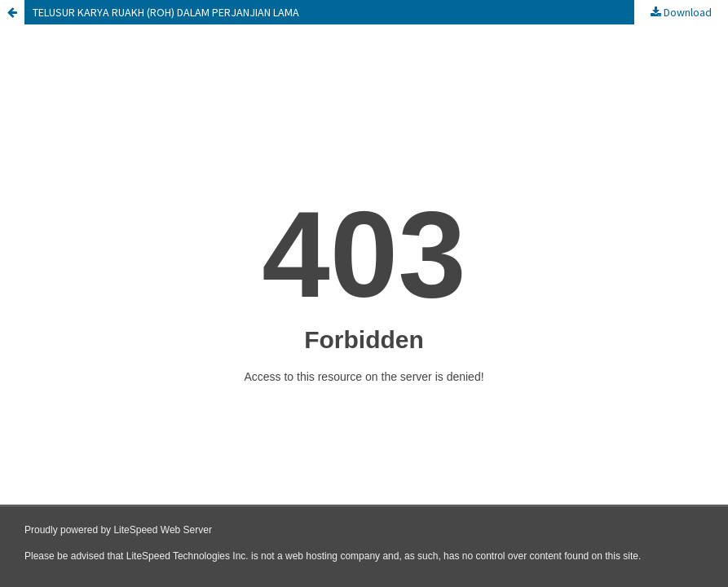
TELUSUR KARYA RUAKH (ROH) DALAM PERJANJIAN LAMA (166, 12)
